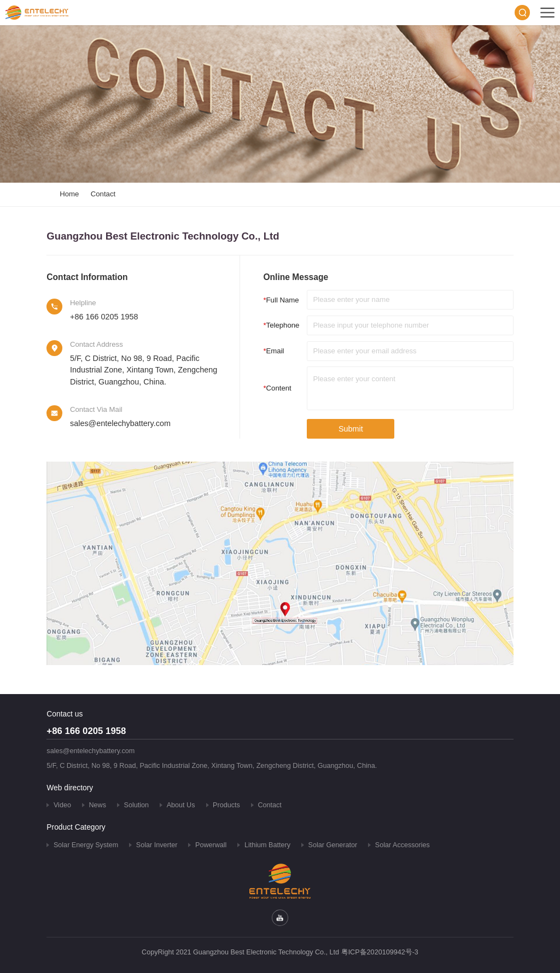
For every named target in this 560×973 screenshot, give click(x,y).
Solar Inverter (157, 845)
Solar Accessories (402, 845)
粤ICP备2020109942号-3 (380, 952)
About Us (181, 805)
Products (226, 805)
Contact (103, 194)
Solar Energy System (86, 845)
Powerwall (211, 845)
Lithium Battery (267, 845)
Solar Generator (333, 845)
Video (62, 805)
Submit (351, 429)
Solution (137, 805)
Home (69, 194)
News (98, 805)
